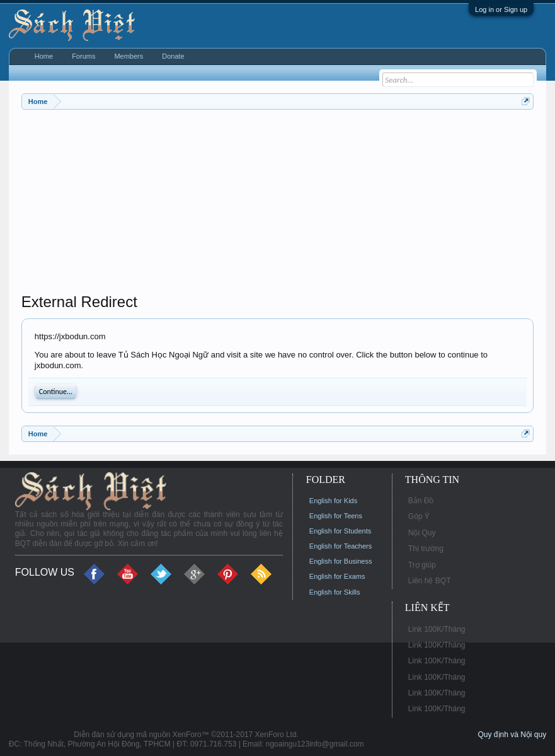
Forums (83, 56)
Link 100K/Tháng (437, 629)
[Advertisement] (277, 204)
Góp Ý (419, 516)
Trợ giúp (422, 565)
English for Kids (333, 501)
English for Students (340, 531)
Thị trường (426, 549)
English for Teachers (340, 546)
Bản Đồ (421, 501)
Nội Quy (422, 533)
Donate (173, 56)
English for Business (341, 561)
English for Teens (336, 516)
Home (44, 56)
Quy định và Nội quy (512, 735)
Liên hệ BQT (430, 581)
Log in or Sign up (501, 9)
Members (129, 56)
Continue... (56, 392)
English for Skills (335, 592)
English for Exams (337, 576)
